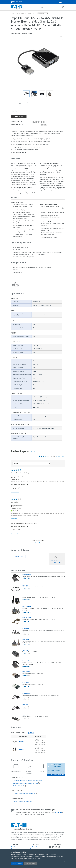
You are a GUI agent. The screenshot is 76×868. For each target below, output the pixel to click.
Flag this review (15, 492)
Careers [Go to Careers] (13, 849)
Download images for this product (23, 801)
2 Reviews (23, 111)
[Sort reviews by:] (31, 463)
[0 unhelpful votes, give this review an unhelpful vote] (20, 488)
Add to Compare (16, 121)
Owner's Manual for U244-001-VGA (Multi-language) (28, 781)
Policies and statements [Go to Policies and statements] (37, 849)
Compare (31, 733)
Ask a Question (19, 557)
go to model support (58, 775)
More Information (31, 863)
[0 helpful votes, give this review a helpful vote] (14, 488)
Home (13, 13)
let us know (58, 812)
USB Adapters (32, 13)
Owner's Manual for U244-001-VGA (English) (25, 783)
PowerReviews (35, 452)
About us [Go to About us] (14, 847)
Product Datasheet (19, 786)
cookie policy (39, 858)
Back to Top (38, 543)
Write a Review (60, 456)
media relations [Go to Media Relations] (34, 847)
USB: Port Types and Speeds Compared (24, 794)
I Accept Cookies (17, 863)
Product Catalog (21, 13)
